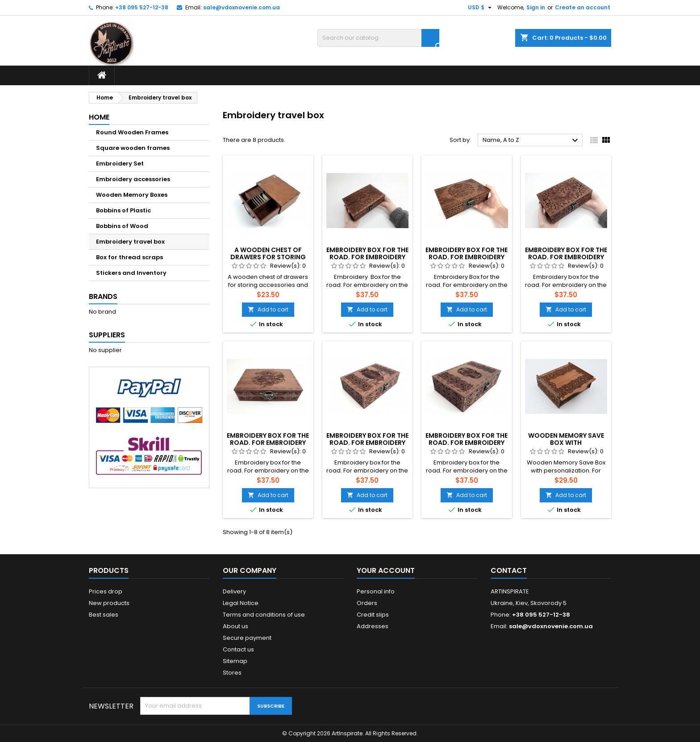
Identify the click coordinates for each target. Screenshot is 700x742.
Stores (232, 673)
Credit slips (373, 615)
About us (235, 626)
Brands (103, 296)
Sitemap (235, 661)
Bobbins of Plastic (123, 210)
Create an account (583, 7)
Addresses (373, 626)
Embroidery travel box (130, 242)
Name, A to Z (531, 141)
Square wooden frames (133, 148)
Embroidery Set (120, 164)
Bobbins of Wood (122, 226)
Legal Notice (241, 603)
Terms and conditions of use (264, 615)
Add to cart (268, 309)
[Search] (378, 38)
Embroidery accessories (133, 179)
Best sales (104, 615)
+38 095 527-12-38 (142, 7)
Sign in (536, 7)
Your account (386, 570)
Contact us (238, 649)
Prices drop (106, 591)
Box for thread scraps (129, 257)
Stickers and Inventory (131, 273)
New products (109, 603)
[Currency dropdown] (481, 8)
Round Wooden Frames (132, 132)
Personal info (376, 591)
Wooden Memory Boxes (132, 195)
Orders (367, 603)
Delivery (234, 591)
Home (99, 117)
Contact (509, 570)
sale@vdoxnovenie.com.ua (242, 7)
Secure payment (247, 638)
